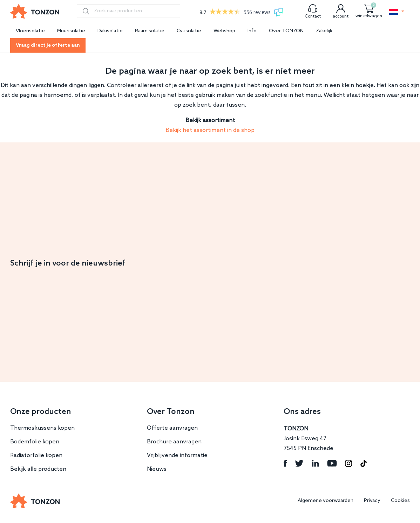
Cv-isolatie (189, 31)
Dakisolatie (110, 31)
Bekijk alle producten (38, 469)
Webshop (224, 31)
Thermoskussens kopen (42, 428)
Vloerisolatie (30, 31)
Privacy (372, 501)
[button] (397, 12)
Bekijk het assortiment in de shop (210, 130)
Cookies (400, 501)
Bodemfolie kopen (35, 442)
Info (252, 31)
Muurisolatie (71, 31)
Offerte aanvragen (172, 428)
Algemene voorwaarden (326, 501)
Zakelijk (324, 31)
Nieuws (157, 469)
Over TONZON (286, 31)
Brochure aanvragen (174, 442)
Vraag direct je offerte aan (48, 45)
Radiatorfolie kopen (36, 455)
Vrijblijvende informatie (177, 455)
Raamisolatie (150, 31)
